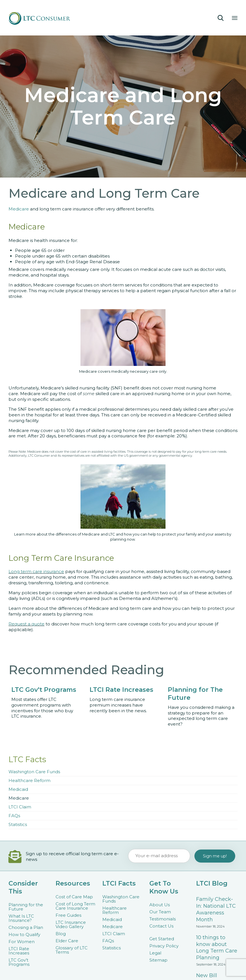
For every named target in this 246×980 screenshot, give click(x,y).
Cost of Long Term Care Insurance (75, 906)
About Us (160, 905)
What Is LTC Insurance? (21, 918)
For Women (22, 942)
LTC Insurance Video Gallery (71, 924)
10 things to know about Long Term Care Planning (217, 948)
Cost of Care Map (74, 897)
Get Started (162, 939)
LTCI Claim (20, 807)
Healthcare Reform (29, 780)
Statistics (18, 824)
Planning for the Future (26, 907)
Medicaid (18, 789)
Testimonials (163, 919)
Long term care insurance (36, 571)
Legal (155, 953)
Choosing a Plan (26, 927)
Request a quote (26, 624)
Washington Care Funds (34, 772)
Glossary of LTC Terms (72, 950)
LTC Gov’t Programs (19, 962)
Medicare (19, 209)
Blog (61, 934)
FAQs (14, 816)
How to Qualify (24, 934)
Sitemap (158, 960)
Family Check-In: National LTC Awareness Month (216, 909)
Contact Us (161, 926)
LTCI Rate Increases (19, 951)
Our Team (160, 912)
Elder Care (67, 941)
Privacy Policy (164, 946)
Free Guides (68, 915)
